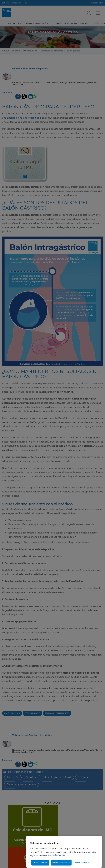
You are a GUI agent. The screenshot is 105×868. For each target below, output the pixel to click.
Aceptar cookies (40, 863)
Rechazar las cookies (61, 863)
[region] (64, 852)
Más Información (57, 855)
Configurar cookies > (80, 862)
